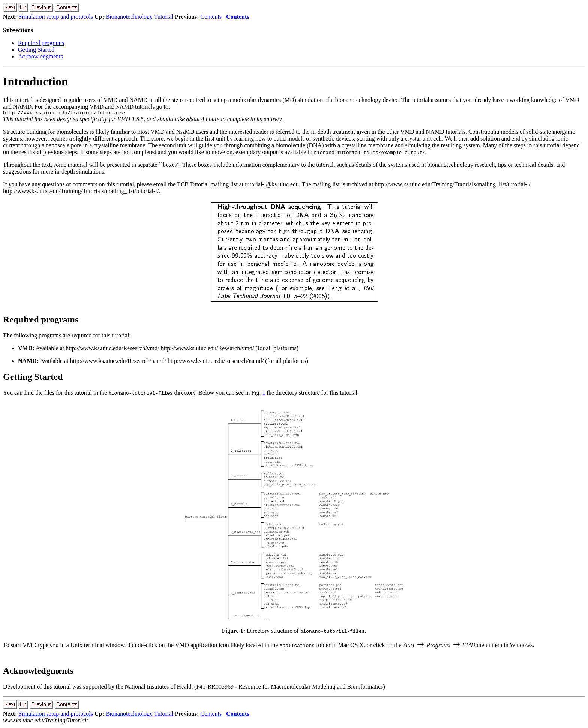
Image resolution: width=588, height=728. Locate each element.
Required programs (41, 43)
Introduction (36, 81)
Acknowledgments (40, 56)
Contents (211, 17)
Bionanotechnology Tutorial (139, 17)
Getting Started (36, 50)
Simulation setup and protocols (56, 17)
